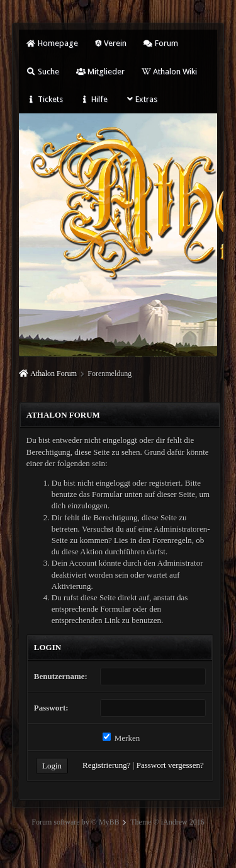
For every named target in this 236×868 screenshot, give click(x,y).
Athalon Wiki (169, 71)
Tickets (45, 99)
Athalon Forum (53, 374)
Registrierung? (107, 765)
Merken (121, 738)
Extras (141, 99)
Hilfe (94, 99)
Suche (43, 71)
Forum (161, 43)
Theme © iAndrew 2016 (167, 822)
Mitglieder (100, 71)
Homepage (52, 43)
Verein (111, 43)
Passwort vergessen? (170, 765)
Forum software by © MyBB (75, 822)
